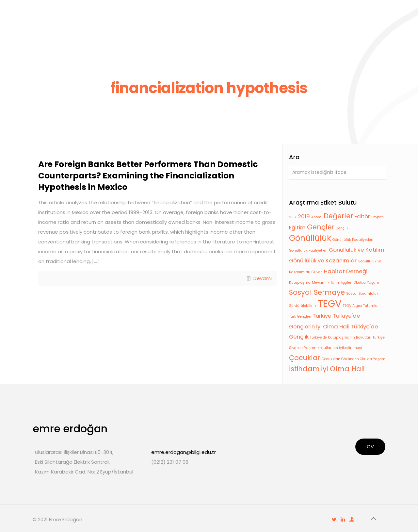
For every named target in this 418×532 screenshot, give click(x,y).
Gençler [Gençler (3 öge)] (321, 227)
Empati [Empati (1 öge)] (378, 217)
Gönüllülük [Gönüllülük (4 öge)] (310, 238)
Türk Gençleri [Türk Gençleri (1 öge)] (300, 316)
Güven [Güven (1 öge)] (317, 272)
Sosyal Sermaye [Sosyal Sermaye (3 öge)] (317, 292)
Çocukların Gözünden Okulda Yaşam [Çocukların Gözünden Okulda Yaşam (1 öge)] (354, 359)
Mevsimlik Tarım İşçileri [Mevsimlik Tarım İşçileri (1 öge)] (332, 283)
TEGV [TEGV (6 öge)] (330, 303)
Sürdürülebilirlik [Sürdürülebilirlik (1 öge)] (303, 306)
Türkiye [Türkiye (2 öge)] (322, 316)
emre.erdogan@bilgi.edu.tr (184, 452)
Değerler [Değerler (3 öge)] (338, 216)
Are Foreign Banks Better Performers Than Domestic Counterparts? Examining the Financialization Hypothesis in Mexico (148, 176)
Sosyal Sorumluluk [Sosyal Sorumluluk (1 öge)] (362, 294)
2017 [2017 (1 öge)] (293, 217)
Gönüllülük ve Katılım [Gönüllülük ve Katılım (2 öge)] (357, 250)
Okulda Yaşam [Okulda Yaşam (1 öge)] (366, 283)
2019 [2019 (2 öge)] (304, 216)
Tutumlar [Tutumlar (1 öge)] (371, 306)
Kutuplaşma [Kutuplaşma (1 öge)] (300, 283)
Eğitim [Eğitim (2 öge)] (297, 227)
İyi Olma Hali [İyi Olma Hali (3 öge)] (343, 369)
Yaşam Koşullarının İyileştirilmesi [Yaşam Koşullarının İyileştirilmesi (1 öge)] (333, 348)
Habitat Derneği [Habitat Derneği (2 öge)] (346, 271)
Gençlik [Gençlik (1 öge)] (342, 228)
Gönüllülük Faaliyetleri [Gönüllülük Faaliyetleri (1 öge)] (308, 250)
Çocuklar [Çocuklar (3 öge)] (305, 358)
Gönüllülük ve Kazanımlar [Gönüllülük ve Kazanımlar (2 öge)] (323, 260)
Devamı (263, 278)
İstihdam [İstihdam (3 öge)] (304, 369)
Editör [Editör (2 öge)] (362, 216)
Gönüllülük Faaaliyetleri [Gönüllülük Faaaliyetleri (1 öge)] (353, 240)
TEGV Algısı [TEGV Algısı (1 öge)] (352, 306)
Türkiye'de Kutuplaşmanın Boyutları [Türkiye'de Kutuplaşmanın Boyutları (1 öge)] (341, 337)
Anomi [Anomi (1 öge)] (317, 217)
